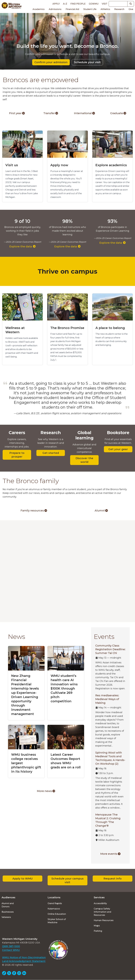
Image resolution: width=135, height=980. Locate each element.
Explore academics (111, 165)
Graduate (118, 113)
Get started (51, 453)
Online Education (57, 914)
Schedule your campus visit (67, 880)
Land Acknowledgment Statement (24, 961)
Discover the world (84, 460)
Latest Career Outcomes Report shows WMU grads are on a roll (66, 761)
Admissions (55, 9)
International (84, 113)
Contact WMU (11, 950)
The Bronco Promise (67, 328)
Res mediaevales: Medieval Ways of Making (107, 699)
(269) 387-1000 (11, 946)
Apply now (59, 165)
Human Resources (104, 920)
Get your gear (118, 449)
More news (46, 791)
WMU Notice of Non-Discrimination (24, 957)
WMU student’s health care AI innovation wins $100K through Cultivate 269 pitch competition (64, 688)
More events (110, 854)
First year (17, 113)
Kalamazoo (54, 909)
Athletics (105, 9)
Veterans (6, 917)
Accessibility (100, 903)
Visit (105, 4)
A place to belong (110, 328)
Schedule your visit (87, 62)
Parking (98, 931)
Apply (56, 4)
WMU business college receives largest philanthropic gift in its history (26, 763)
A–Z (65, 4)
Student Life (90, 9)
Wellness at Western (15, 330)
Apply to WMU (23, 879)
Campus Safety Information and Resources (102, 912)
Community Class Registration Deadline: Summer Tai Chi (110, 649)
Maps (97, 926)
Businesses (8, 912)
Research (119, 9)
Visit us (12, 165)
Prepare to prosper (17, 455)
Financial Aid (72, 9)
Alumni (101, 511)
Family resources (34, 511)
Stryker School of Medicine (57, 921)
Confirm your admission (51, 62)
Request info (113, 879)
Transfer (51, 113)
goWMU (94, 4)
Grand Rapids (55, 903)
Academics (39, 9)
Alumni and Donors (8, 905)
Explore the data (22, 246)
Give (131, 9)
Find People (78, 4)
